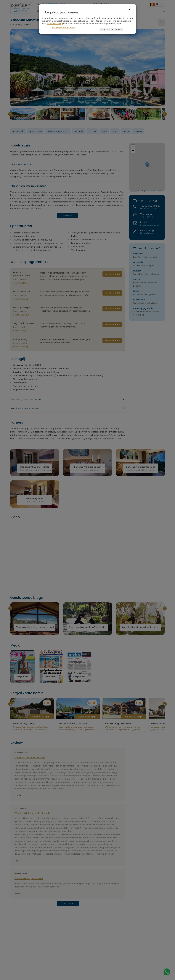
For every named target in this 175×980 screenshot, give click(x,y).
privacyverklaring (55, 24)
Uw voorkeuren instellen (64, 28)
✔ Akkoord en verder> (112, 29)
